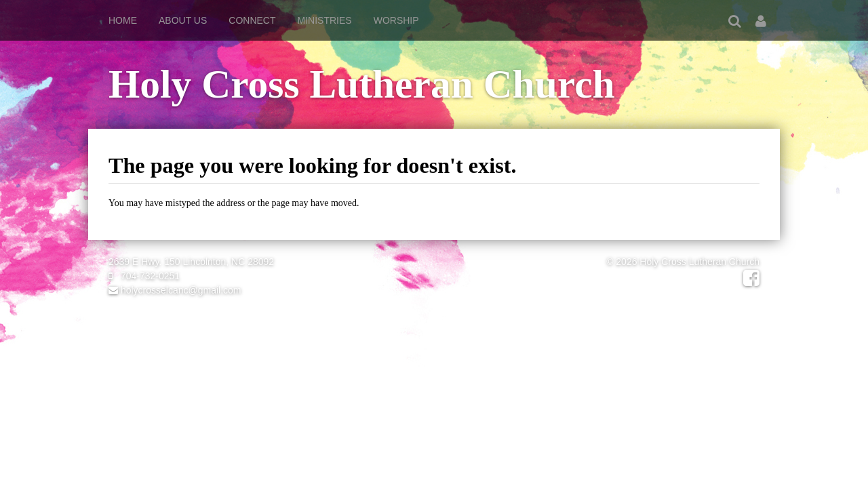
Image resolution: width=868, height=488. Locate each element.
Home (123, 20)
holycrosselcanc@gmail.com (175, 290)
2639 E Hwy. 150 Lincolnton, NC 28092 (191, 262)
